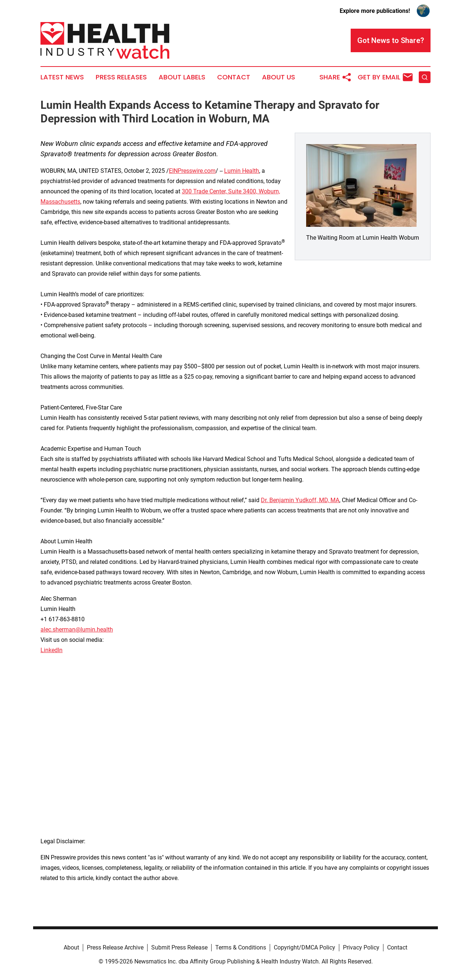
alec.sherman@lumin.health (77, 630)
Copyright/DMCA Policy (304, 947)
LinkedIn (52, 650)
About (71, 947)
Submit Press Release (179, 947)
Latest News (62, 77)
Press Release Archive (115, 947)
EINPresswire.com (192, 171)
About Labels (182, 77)
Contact (234, 77)
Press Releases (121, 77)
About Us (279, 77)
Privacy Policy (361, 947)
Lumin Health (242, 171)
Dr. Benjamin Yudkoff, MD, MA (300, 500)
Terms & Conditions (241, 947)
